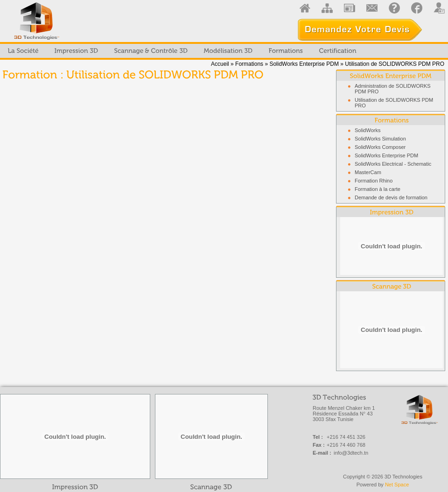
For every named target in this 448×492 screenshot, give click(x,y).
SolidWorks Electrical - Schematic (393, 164)
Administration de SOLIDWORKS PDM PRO (393, 89)
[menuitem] (23, 51)
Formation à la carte (378, 189)
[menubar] (182, 51)
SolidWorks (367, 130)
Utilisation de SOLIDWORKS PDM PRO (394, 103)
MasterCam (368, 172)
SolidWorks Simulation (380, 139)
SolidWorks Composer (380, 147)
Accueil (220, 64)
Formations (249, 64)
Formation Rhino (374, 181)
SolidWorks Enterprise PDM (305, 64)
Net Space (397, 485)
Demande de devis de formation (391, 197)
